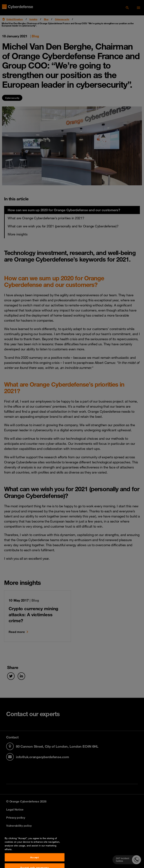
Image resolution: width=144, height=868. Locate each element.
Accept (35, 863)
